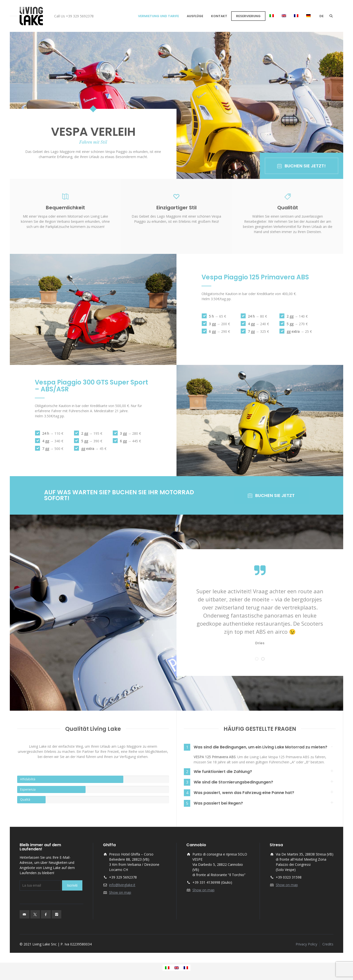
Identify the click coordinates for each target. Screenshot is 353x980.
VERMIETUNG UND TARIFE (158, 16)
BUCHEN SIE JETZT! (302, 166)
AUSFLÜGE (195, 16)
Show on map (120, 892)
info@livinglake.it (122, 885)
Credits (328, 944)
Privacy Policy (306, 944)
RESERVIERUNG (248, 16)
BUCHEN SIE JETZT (271, 495)
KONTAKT (219, 16)
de (321, 16)
